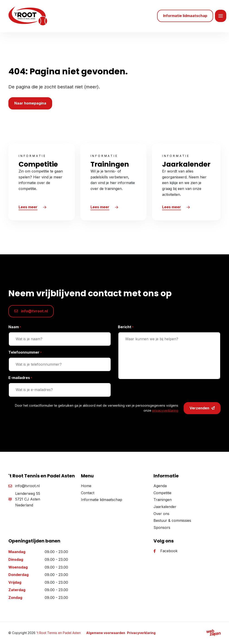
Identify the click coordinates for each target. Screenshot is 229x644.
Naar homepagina (30, 104)
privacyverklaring (165, 412)
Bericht (126, 328)
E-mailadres (20, 379)
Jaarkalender (165, 508)
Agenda (160, 487)
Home (86, 487)
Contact (88, 494)
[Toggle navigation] (221, 17)
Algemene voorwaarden (106, 634)
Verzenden (202, 409)
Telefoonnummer (25, 354)
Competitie (162, 494)
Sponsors (162, 528)
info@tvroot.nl (31, 312)
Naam (15, 328)
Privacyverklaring (141, 634)
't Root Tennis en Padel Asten (58, 634)
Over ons (161, 515)
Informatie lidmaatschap (102, 501)
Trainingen (163, 501)
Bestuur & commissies (172, 522)
